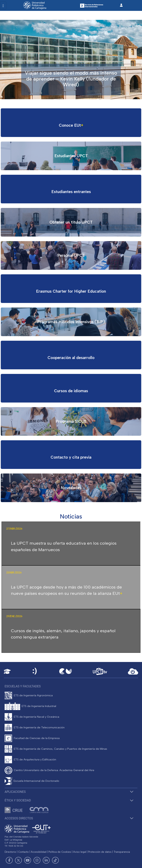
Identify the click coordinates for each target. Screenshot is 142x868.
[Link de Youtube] (28, 860)
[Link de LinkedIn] (46, 860)
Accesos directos (19, 818)
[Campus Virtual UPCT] (66, 671)
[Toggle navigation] (3, 5)
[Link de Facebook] (9, 860)
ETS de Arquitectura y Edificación (35, 759)
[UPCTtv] (100, 671)
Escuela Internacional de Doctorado (36, 781)
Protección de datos (100, 852)
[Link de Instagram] (37, 860)
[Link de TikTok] (55, 860)
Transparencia (122, 852)
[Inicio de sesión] (121, 5)
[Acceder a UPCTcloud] (133, 672)
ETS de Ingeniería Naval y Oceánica (37, 717)
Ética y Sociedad (18, 800)
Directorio (10, 852)
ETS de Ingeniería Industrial (39, 706)
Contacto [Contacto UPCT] (23, 852)
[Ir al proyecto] (71, 123)
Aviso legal (80, 852)
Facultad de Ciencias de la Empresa (37, 738)
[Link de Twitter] (18, 860)
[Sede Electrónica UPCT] (35, 671)
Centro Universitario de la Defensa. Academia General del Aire (54, 770)
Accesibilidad (39, 852)
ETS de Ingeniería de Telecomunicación (39, 727)
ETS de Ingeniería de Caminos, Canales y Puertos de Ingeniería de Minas (60, 749)
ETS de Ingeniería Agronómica (33, 695)
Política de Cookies (60, 852)
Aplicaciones (15, 792)
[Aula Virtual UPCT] (7, 671)
